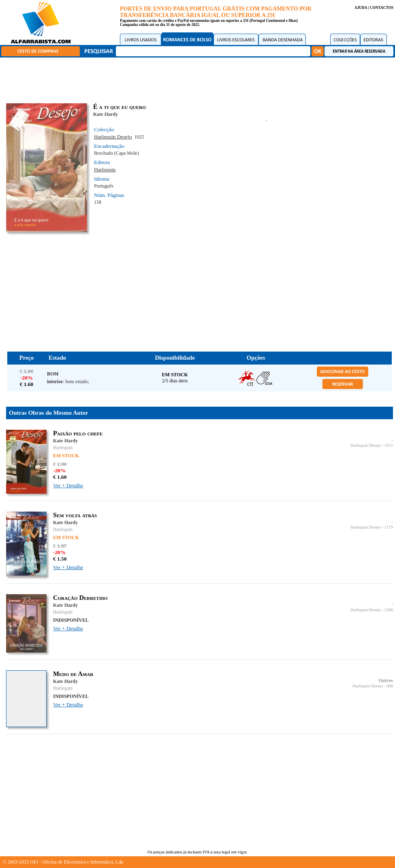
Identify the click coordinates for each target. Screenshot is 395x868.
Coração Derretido (80, 598)
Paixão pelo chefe (78, 433)
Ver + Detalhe (68, 485)
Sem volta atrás (75, 515)
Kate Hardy (106, 114)
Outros (386, 680)
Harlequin (105, 170)
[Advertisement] (200, 79)
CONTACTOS (382, 8)
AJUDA (361, 8)
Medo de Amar (73, 674)
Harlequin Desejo (113, 137)
